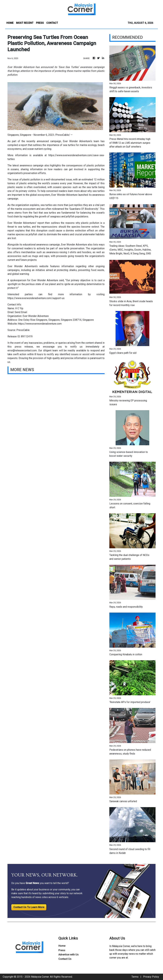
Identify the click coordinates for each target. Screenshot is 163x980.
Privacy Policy (151, 977)
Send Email (21, 312)
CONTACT (52, 23)
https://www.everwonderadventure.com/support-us (36, 298)
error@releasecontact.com (22, 350)
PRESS (40, 23)
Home (62, 946)
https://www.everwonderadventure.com (40, 324)
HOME (10, 23)
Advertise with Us (69, 955)
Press (62, 950)
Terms (135, 977)
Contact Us (65, 959)
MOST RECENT (25, 23)
